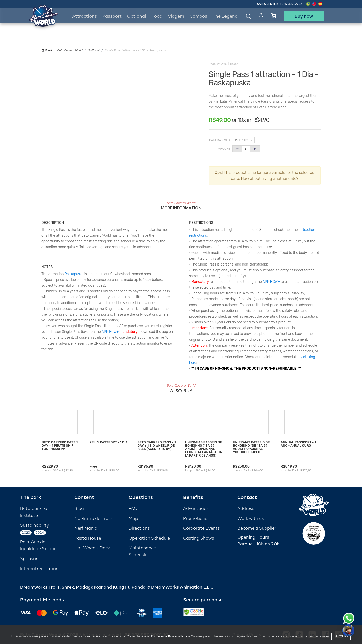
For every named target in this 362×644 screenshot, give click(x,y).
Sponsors (30, 559)
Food (157, 16)
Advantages (196, 508)
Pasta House (88, 538)
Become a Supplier (257, 528)
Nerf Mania (86, 528)
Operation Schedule (149, 538)
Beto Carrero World (70, 50)
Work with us (251, 519)
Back (47, 50)
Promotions (195, 519)
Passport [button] (112, 16)
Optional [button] (137, 16)
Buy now (304, 16)
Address (246, 508)
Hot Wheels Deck (92, 548)
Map (133, 519)
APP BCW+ (110, 332)
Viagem (176, 16)
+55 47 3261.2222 (290, 4)
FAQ (133, 508)
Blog (79, 508)
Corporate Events (201, 528)
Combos (198, 16)
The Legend (225, 16)
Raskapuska (74, 274)
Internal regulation (39, 569)
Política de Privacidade (169, 636)
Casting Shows (199, 538)
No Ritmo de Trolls (94, 519)
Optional (94, 50)
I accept (341, 636)
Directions (139, 528)
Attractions (84, 16)
